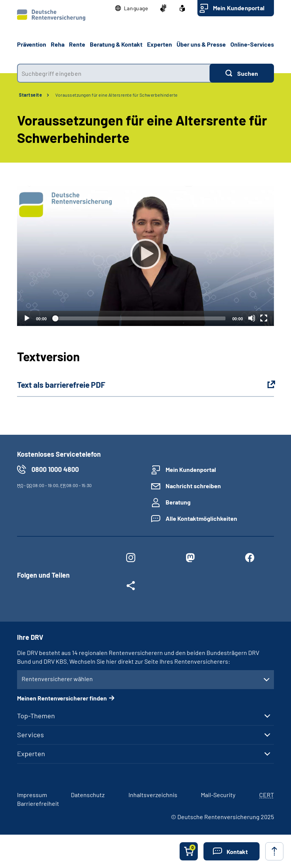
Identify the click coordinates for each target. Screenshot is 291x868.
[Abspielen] (145, 254)
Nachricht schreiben (193, 486)
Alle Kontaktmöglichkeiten (201, 518)
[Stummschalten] (252, 318)
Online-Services (252, 44)
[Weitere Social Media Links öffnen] (131, 587)
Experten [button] (160, 44)
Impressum (32, 795)
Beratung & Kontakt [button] (116, 44)
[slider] (139, 318)
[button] (132, 8)
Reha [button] (58, 44)
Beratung (178, 502)
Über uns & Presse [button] (201, 44)
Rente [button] (77, 44)
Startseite (31, 95)
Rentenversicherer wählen (57, 679)
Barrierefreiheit (38, 803)
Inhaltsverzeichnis (153, 795)
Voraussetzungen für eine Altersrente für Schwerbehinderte (117, 95)
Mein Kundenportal (239, 8)
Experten (31, 754)
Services (31, 735)
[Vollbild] (264, 318)
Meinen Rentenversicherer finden (62, 698)
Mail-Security (218, 795)
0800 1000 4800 (55, 469)
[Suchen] (242, 73)
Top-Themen (36, 716)
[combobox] (113, 73)
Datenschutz (88, 795)
